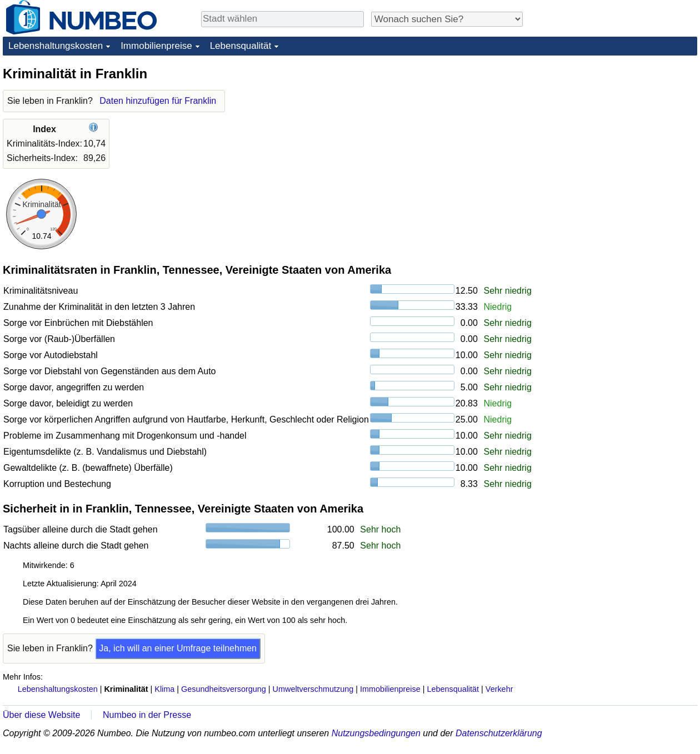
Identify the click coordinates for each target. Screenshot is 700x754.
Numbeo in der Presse (147, 715)
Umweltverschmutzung (313, 689)
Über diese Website (41, 715)
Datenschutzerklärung (499, 733)
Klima (164, 689)
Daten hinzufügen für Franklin (158, 101)
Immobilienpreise (156, 46)
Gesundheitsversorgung (224, 689)
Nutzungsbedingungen (376, 733)
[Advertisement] (614, 134)
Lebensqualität (241, 46)
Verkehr (499, 689)
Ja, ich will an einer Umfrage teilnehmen (178, 648)
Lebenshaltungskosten (56, 46)
